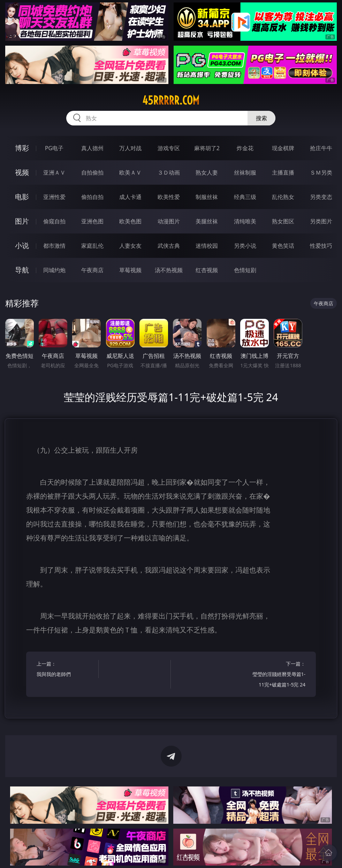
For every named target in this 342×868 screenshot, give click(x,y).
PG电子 (54, 148)
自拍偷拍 (92, 172)
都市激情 (54, 246)
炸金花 (245, 148)
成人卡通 (130, 197)
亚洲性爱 (54, 197)
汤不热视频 (169, 270)
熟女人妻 (207, 172)
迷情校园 (207, 246)
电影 (22, 197)
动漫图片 (169, 221)
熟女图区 (283, 221)
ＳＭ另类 (321, 172)
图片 (22, 221)
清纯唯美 (245, 221)
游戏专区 (169, 148)
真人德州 (92, 148)
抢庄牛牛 (321, 148)
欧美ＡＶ (130, 172)
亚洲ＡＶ (54, 172)
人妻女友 (130, 246)
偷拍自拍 (92, 197)
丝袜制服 (245, 172)
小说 (22, 245)
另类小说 (245, 246)
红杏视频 (207, 270)
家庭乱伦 (92, 246)
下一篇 (276, 675)
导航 (22, 270)
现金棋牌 (283, 148)
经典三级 (245, 197)
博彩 (22, 148)
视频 (22, 172)
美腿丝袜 (207, 221)
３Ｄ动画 (169, 172)
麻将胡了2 (207, 148)
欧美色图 (130, 221)
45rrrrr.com (171, 100)
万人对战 (130, 148)
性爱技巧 (321, 246)
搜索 (261, 118)
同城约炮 (54, 270)
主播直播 (283, 172)
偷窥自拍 (54, 221)
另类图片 (321, 221)
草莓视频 (130, 270)
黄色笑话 (283, 246)
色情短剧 (245, 270)
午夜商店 (92, 270)
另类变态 (321, 197)
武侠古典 (169, 246)
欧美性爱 (169, 197)
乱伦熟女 (283, 197)
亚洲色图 (92, 221)
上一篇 (66, 670)
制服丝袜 (207, 197)
